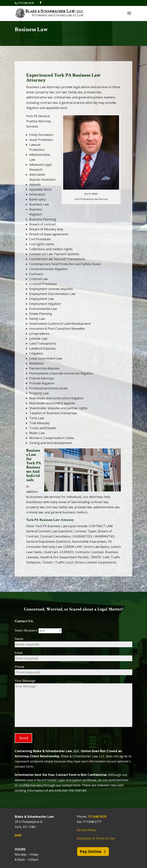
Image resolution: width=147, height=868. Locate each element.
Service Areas (86, 830)
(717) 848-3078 (26, 3)
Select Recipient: (38, 630)
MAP (18, 835)
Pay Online (91, 851)
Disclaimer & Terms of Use (96, 838)
